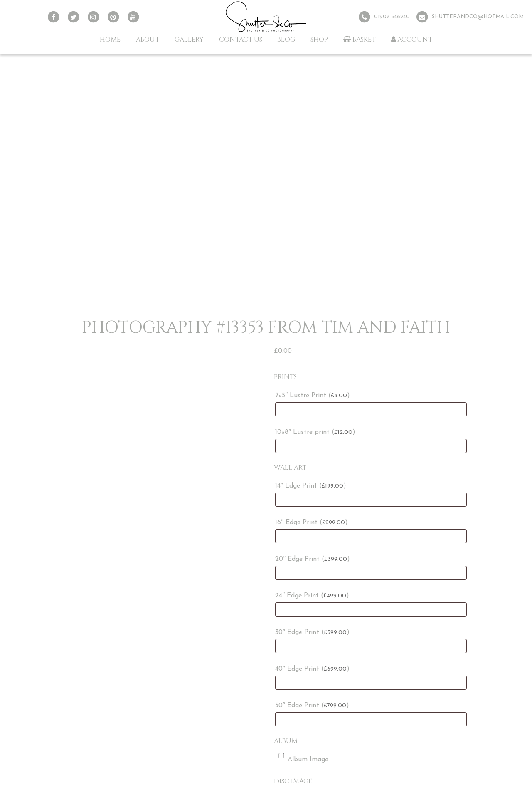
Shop (319, 40)
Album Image (302, 758)
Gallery (189, 40)
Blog (286, 40)
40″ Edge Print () (312, 669)
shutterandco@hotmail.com (478, 17)
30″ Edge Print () (312, 632)
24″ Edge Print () (312, 596)
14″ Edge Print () (311, 486)
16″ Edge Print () (312, 523)
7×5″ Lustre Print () (313, 396)
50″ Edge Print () (312, 706)
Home (110, 40)
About (148, 40)
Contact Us (241, 40)
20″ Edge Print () (313, 559)
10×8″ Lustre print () (315, 432)
